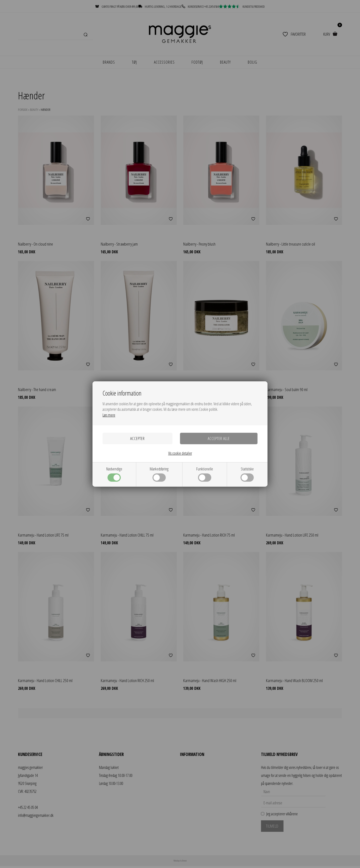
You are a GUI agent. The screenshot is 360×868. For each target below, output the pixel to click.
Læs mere (109, 415)
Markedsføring (159, 474)
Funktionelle (205, 474)
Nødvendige (114, 474)
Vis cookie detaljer (180, 453)
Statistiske (247, 474)
